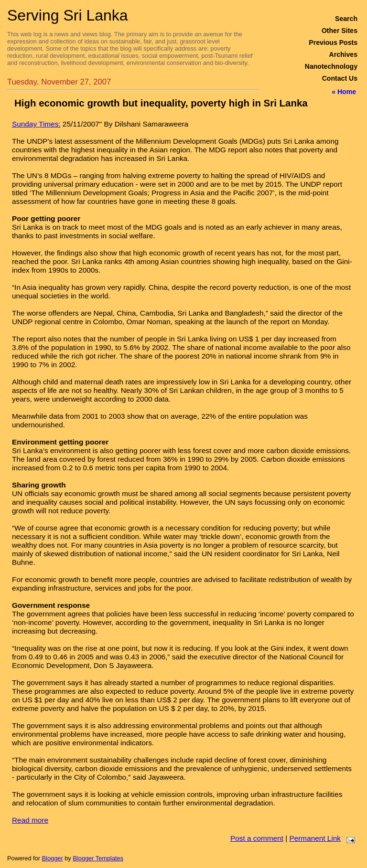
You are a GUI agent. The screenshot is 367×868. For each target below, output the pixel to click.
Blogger (53, 858)
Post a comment (257, 838)
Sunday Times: (36, 124)
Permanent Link (315, 838)
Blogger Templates (98, 858)
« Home (344, 92)
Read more (30, 820)
